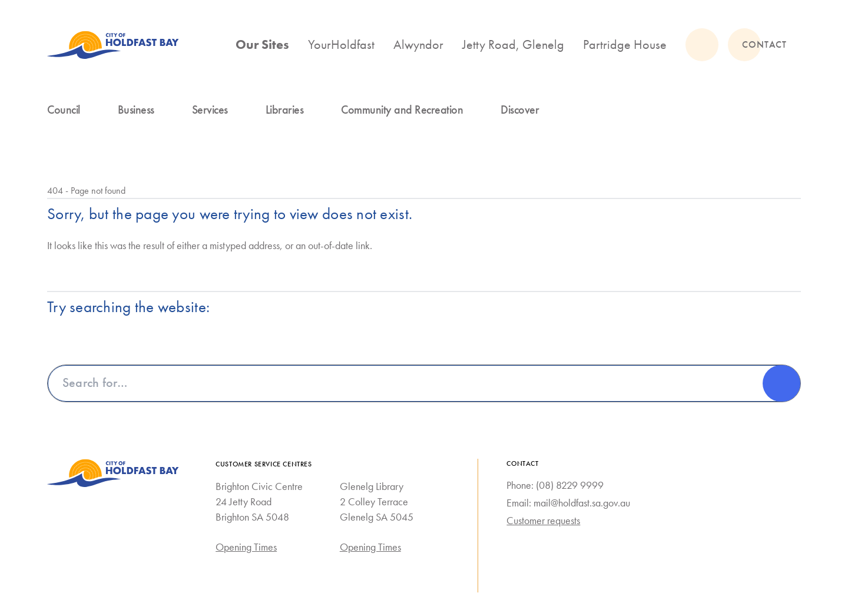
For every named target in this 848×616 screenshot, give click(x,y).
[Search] (781, 383)
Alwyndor (418, 44)
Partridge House (625, 44)
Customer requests (543, 521)
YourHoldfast (341, 44)
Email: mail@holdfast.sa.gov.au (568, 503)
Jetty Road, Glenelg (513, 44)
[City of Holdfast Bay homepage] (113, 45)
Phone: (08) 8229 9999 (555, 485)
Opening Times (246, 547)
